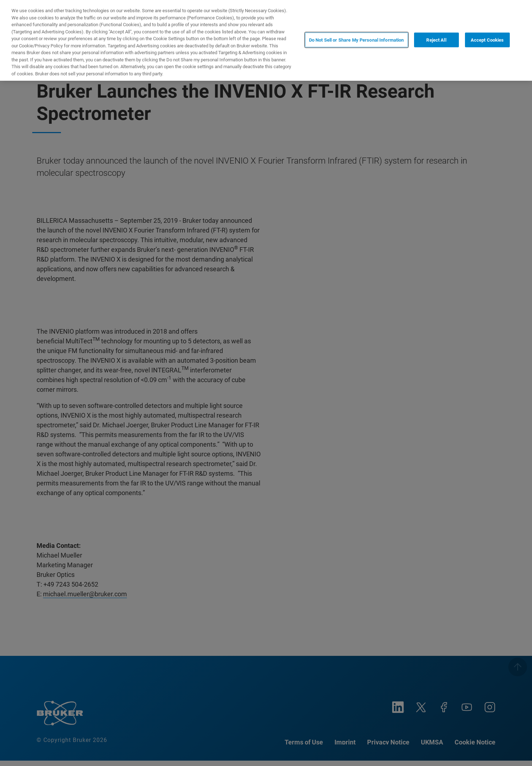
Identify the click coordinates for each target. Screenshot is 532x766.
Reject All (436, 40)
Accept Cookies (487, 40)
